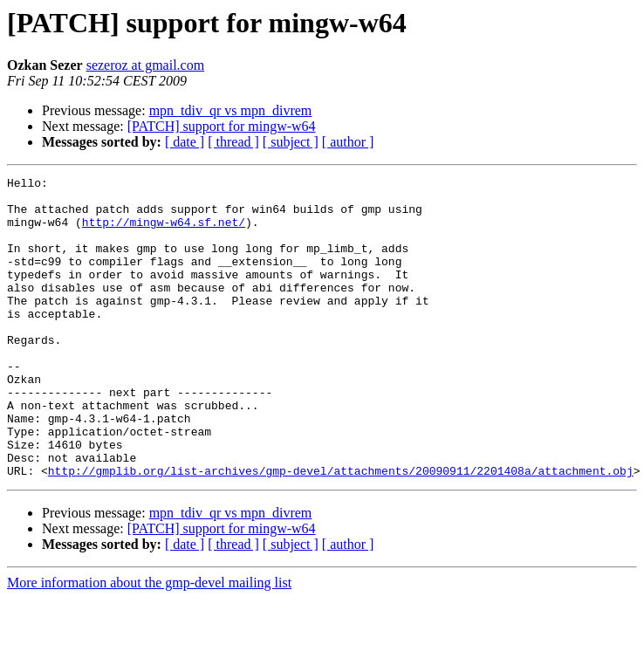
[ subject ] (291, 142)
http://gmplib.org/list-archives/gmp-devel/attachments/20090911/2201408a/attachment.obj (341, 531)
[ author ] (348, 142)
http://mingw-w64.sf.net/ (164, 232)
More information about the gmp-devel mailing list (149, 643)
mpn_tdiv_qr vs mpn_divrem (231, 110)
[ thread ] (233, 142)
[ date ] (185, 142)
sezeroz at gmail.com (146, 65)
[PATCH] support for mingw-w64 (222, 126)
